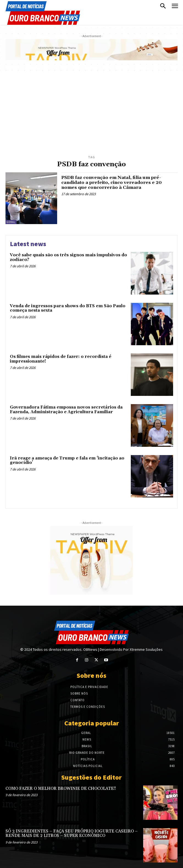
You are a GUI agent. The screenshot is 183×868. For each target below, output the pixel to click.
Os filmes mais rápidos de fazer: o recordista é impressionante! (61, 359)
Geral (11, 222)
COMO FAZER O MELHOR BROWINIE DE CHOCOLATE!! (61, 789)
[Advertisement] (92, 113)
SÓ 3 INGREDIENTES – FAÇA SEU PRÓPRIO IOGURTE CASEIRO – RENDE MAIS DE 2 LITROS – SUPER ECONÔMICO (72, 834)
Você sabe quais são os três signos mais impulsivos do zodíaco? (68, 257)
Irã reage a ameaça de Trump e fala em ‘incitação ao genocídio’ (67, 461)
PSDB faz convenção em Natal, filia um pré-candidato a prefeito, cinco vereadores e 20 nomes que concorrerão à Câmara (112, 182)
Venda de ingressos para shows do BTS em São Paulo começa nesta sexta (68, 308)
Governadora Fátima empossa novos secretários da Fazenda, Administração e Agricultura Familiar (66, 410)
